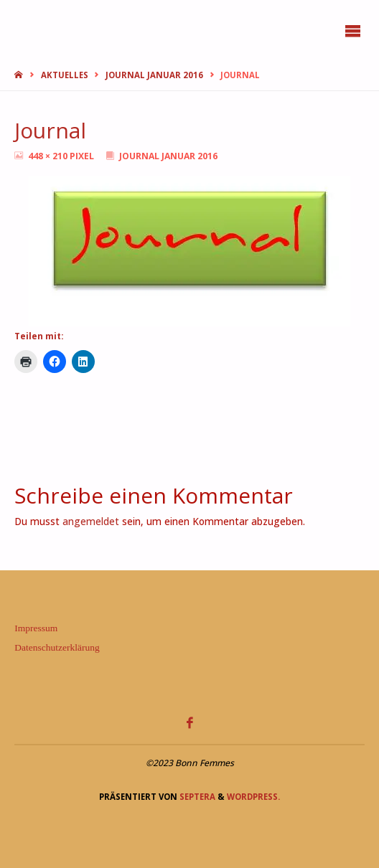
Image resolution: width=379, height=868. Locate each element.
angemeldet (91, 522)
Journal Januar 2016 (154, 75)
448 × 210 (49, 156)
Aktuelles (65, 75)
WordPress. (253, 797)
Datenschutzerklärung (57, 647)
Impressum (36, 628)
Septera (196, 797)
